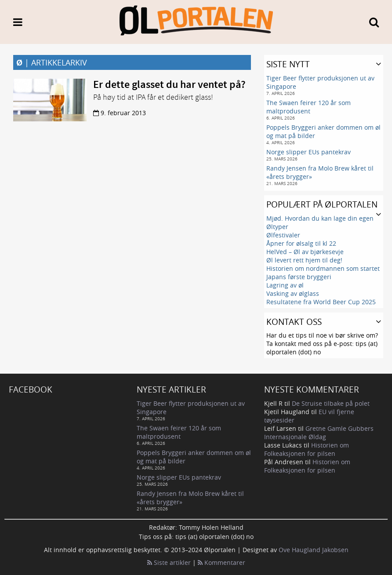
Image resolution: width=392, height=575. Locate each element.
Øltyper (277, 227)
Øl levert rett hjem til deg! (304, 260)
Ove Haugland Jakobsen (314, 550)
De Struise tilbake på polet (331, 403)
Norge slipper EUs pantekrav (309, 152)
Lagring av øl (285, 285)
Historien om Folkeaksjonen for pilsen (307, 449)
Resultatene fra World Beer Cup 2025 (321, 302)
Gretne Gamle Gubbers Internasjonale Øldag (319, 433)
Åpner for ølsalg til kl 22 (301, 243)
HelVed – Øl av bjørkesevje (305, 252)
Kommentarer (221, 562)
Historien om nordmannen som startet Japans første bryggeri (323, 273)
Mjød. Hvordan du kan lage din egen (320, 218)
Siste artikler (169, 562)
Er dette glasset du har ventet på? (169, 85)
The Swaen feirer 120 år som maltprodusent (309, 107)
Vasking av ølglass (293, 293)
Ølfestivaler (283, 235)
